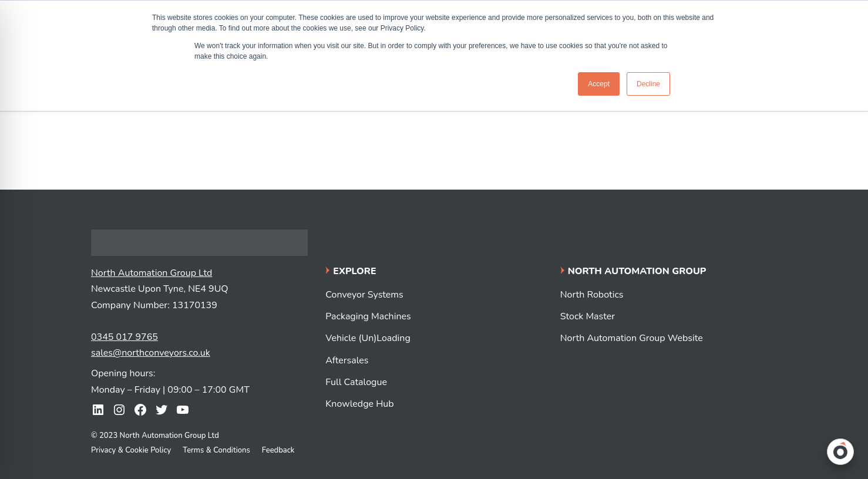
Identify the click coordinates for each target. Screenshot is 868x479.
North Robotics (592, 295)
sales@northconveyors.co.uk (151, 353)
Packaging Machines (368, 316)
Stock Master (588, 316)
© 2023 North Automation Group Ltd (155, 436)
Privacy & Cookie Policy (131, 450)
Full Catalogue (356, 382)
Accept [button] (599, 84)
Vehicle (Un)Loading (368, 338)
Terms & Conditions (216, 450)
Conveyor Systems (364, 295)
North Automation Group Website (632, 338)
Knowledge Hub (359, 404)
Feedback (278, 450)
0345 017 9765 (125, 337)
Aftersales (347, 360)
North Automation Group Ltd (152, 273)
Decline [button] (648, 84)
